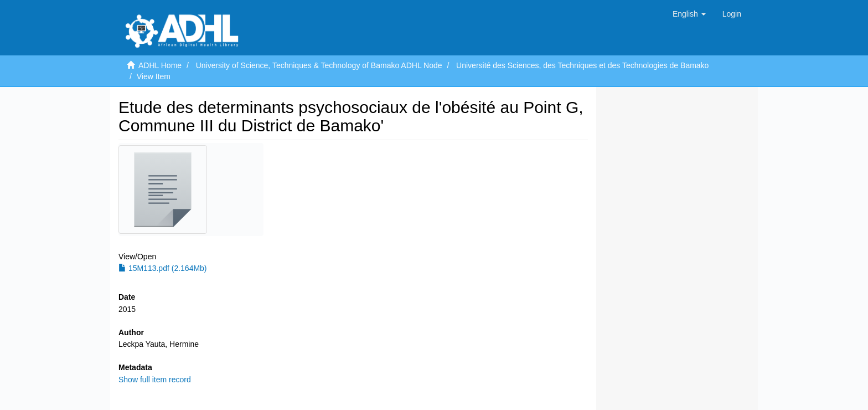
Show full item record (155, 380)
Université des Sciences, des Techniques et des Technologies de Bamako (582, 65)
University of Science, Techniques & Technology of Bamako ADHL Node (319, 65)
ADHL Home (160, 65)
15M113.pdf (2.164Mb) (163, 268)
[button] (689, 14)
